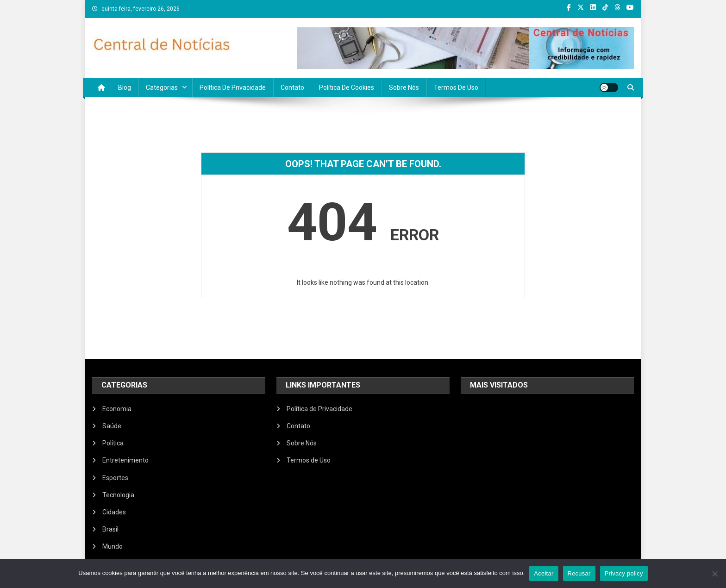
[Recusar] (714, 574)
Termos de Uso (456, 88)
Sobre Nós (404, 88)
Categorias (162, 88)
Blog (125, 88)
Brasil (110, 529)
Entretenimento (125, 460)
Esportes (115, 478)
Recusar (579, 573)
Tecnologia (118, 495)
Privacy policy (624, 573)
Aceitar (544, 573)
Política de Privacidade (233, 88)
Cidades (114, 512)
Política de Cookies (347, 88)
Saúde (112, 426)
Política (113, 443)
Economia (117, 409)
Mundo (113, 546)
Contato (292, 88)
